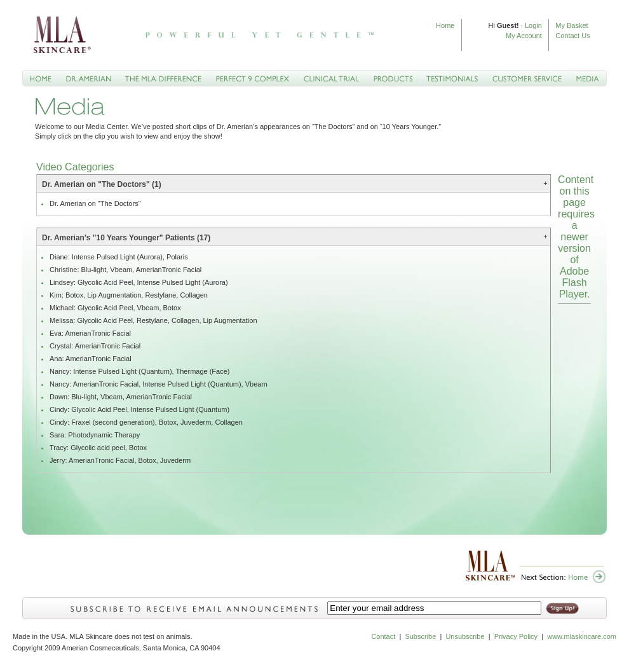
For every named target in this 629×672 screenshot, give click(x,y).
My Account (524, 36)
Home (445, 25)
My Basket (572, 25)
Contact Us (572, 36)
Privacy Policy (516, 636)
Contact (383, 636)
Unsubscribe (465, 636)
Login (533, 25)
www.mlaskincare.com (581, 636)
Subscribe (420, 636)
